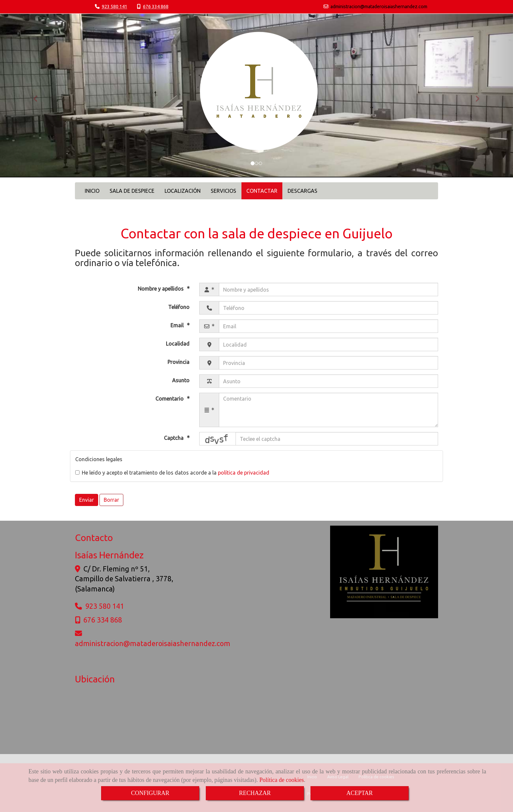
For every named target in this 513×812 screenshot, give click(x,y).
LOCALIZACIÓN (183, 191)
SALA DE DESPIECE (132, 191)
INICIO (92, 191)
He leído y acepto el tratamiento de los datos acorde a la (172, 473)
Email (178, 325)
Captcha (174, 438)
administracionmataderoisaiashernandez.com (379, 7)
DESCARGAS (302, 191)
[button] (38, 96)
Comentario (170, 399)
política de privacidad (244, 473)
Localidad (178, 344)
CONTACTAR (262, 191)
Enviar (87, 500)
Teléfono (179, 307)
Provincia (178, 362)
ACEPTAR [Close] (360, 793)
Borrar (111, 500)
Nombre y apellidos (161, 289)
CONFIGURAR (150, 793)
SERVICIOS (223, 191)
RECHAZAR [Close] (255, 793)
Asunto (181, 380)
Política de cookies (282, 780)
